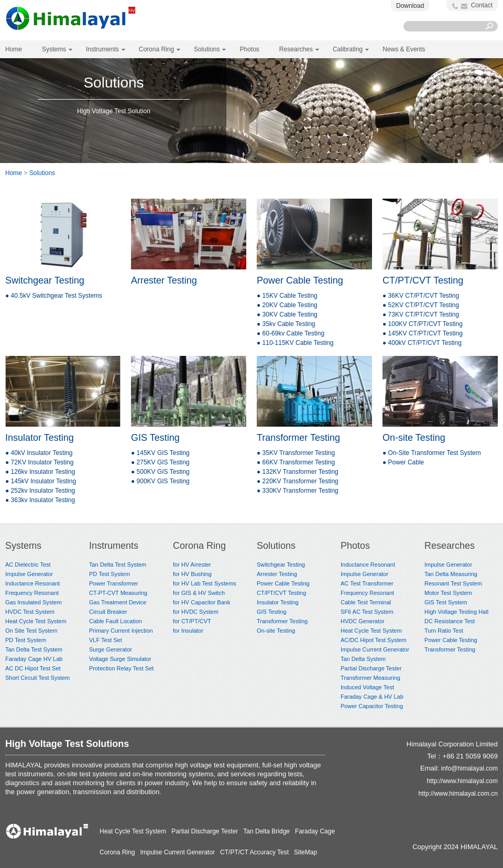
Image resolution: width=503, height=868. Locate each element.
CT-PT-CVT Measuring (118, 593)
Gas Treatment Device (118, 602)
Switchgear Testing (45, 280)
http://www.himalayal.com (462, 781)
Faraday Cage (315, 831)
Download (410, 6)
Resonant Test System (453, 583)
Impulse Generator (29, 574)
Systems (23, 546)
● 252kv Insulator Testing (40, 491)
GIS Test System (446, 602)
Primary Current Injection (121, 631)
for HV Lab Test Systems (205, 583)
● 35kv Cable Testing (286, 324)
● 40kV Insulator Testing (39, 453)
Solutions (42, 173)
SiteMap (305, 852)
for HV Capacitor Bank (201, 602)
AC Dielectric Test (28, 565)
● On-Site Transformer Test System (432, 453)
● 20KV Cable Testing (287, 305)
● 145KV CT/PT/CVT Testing (423, 333)
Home (14, 49)
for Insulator (188, 631)
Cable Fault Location (116, 621)
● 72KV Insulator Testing (39, 462)
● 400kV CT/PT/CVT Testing (422, 343)
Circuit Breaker (108, 612)
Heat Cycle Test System (36, 621)
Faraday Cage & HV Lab (372, 697)
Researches (450, 546)
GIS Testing (155, 438)
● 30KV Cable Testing (287, 314)
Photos (355, 546)
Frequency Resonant (32, 593)
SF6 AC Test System (367, 612)
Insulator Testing (40, 438)
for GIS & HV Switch (199, 593)
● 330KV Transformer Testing (298, 491)
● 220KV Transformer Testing (298, 481)
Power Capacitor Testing (372, 706)
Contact (482, 5)
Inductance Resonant (32, 583)
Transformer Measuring (370, 678)
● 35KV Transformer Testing (296, 453)
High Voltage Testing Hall (456, 612)
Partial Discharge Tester (371, 668)
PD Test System (26, 640)
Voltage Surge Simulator (120, 659)
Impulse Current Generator (375, 649)
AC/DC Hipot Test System (374, 640)
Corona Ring (199, 546)
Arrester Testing (164, 280)
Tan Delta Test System (34, 649)
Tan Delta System (363, 659)
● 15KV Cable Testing (287, 296)
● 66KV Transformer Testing (296, 462)
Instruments (114, 546)
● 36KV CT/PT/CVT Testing (421, 296)
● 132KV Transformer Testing (298, 472)
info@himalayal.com (469, 768)
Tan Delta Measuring (451, 574)
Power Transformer (114, 583)
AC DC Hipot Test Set (33, 668)
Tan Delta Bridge (266, 831)
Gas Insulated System (34, 602)
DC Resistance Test (450, 621)
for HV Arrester (192, 565)
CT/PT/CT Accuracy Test (254, 852)
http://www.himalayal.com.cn (458, 794)
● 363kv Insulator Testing (40, 500)
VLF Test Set (106, 640)
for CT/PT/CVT (192, 621)
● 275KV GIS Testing (160, 462)
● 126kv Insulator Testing (40, 472)
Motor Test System (448, 593)
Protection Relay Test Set (121, 668)
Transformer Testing (298, 438)
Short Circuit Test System (37, 678)
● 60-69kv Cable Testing (291, 333)
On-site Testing (414, 438)
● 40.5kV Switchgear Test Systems (54, 296)
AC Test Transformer (367, 583)
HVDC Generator (363, 621)
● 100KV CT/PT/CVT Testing (423, 324)
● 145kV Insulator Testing (41, 481)
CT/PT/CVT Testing (423, 280)
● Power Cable (403, 462)
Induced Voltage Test (367, 687)
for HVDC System (196, 612)
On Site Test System (31, 631)
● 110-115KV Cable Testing (295, 343)
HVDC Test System (30, 612)
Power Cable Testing (300, 280)
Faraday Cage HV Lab (34, 659)
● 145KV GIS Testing (160, 453)
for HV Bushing (192, 574)
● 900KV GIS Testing (160, 481)
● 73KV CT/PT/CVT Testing (421, 314)
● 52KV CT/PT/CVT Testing (421, 305)
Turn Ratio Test (444, 631)
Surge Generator (111, 649)
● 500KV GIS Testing (160, 472)
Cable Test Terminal (366, 602)
